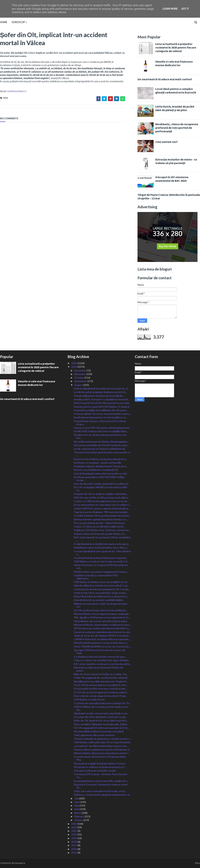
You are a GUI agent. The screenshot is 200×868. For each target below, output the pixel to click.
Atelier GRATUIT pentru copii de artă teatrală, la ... (102, 508)
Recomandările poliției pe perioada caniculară (98, 731)
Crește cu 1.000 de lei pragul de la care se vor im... (101, 501)
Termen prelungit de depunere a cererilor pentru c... (102, 739)
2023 (74, 824)
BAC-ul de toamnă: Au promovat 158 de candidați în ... (102, 539)
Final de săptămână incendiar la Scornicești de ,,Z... (102, 388)
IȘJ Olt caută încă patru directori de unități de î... (101, 610)
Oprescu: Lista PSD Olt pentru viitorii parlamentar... (102, 428)
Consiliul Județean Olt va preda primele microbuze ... (102, 516)
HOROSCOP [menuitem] (18, 22)
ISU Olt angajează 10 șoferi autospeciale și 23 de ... (102, 728)
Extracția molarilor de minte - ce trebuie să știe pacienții (176, 161)
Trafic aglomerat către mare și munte (94, 735)
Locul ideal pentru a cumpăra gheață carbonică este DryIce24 (176, 91)
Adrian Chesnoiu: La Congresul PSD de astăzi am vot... (101, 566)
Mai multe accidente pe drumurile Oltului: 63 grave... (98, 669)
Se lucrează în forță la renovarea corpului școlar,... (101, 689)
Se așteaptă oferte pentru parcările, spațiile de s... (101, 781)
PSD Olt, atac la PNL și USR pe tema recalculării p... (102, 498)
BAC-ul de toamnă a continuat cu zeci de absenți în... (103, 664)
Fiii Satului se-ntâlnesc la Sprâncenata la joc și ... (100, 767)
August (79, 385)
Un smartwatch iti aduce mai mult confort (165, 79)
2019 (74, 838)
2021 (74, 831)
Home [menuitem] (4, 22)
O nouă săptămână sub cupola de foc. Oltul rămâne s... (102, 553)
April (77, 809)
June (77, 802)
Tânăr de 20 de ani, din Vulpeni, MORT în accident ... (102, 636)
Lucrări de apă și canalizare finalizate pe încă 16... (100, 392)
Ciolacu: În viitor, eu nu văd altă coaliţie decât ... (100, 526)
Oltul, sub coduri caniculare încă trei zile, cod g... (100, 791)
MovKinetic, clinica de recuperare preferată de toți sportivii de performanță (177, 128)
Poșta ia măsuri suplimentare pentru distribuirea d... (102, 750)
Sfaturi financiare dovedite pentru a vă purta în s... (101, 596)
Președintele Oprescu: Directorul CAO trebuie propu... (100, 423)
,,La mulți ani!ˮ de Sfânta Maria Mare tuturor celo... (101, 746)
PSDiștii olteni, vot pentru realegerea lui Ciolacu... (101, 572)
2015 (74, 853)
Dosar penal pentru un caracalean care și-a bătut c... (102, 505)
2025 (74, 363)
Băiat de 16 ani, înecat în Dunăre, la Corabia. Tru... (101, 674)
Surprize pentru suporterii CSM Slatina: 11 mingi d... (102, 407)
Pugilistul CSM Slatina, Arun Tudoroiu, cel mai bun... (102, 530)
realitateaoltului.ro (17, 91)
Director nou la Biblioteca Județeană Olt (96, 470)
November (80, 374)
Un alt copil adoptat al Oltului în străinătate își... (100, 449)
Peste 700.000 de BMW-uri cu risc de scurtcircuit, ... (102, 646)
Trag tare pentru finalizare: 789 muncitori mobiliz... (101, 512)
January (79, 820)
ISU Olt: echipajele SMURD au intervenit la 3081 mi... (101, 489)
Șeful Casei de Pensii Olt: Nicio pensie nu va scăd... (102, 403)
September (81, 381)
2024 (74, 367)
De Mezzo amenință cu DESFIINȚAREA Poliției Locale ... (99, 479)
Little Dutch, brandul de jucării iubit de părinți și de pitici (175, 108)
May (77, 806)
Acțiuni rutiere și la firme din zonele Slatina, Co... (100, 534)
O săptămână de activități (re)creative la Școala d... (102, 544)
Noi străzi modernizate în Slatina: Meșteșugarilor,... (102, 442)
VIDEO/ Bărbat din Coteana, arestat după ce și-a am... (101, 708)
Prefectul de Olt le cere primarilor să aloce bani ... (101, 593)
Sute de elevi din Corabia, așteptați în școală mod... (102, 484)
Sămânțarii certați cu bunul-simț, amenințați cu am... (101, 713)
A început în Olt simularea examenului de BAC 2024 (172, 179)
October (79, 378)
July (77, 798)
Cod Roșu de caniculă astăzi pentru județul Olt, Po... (102, 703)
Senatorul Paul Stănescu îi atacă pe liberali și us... (101, 459)
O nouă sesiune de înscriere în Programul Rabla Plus (100, 758)
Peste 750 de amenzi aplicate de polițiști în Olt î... (101, 685)
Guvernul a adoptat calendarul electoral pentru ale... (102, 632)
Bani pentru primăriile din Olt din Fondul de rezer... (101, 445)
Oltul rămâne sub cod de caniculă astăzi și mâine (100, 621)
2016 (74, 849)
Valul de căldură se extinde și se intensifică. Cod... (101, 585)
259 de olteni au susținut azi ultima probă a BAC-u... (102, 628)
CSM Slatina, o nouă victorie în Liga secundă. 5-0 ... (102, 561)
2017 (74, 845)
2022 (74, 827)
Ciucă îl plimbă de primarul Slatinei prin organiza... (101, 558)
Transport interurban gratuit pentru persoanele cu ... (102, 454)
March (78, 813)
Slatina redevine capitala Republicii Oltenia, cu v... (101, 519)
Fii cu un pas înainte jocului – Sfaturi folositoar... (100, 523)
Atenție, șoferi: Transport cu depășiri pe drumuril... (102, 399)
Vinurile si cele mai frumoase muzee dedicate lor (174, 63)
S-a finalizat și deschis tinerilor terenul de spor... (100, 657)
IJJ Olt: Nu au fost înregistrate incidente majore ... (101, 692)
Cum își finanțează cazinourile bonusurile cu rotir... (101, 473)
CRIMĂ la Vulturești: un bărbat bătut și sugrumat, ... (102, 639)
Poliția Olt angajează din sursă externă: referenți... (101, 678)
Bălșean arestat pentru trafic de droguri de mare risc (101, 605)
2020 (74, 834)
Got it (185, 9)
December (80, 370)
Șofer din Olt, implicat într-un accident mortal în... (101, 720)
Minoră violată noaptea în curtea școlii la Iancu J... (101, 643)
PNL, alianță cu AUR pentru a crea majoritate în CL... (102, 617)
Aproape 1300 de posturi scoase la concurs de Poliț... (99, 652)
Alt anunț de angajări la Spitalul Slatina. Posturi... (100, 763)
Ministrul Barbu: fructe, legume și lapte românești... (102, 614)
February (79, 816)
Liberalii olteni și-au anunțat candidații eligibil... (99, 600)
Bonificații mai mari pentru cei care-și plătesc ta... (101, 417)
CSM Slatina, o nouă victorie (89, 699)
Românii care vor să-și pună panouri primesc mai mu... (100, 436)
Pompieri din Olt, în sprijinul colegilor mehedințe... (101, 494)
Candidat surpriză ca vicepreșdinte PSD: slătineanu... (96, 577)
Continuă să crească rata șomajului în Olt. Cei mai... (102, 589)
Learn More (170, 9)
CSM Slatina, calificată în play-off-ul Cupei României (102, 742)
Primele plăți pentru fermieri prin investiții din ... (100, 396)
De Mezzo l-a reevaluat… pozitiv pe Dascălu (98, 463)
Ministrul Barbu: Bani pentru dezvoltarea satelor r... (102, 753)
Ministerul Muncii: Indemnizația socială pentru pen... (102, 625)
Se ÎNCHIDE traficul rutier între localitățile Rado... (101, 431)
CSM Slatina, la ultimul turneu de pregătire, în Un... (101, 582)
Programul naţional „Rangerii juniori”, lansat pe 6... (101, 466)
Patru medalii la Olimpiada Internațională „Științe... (101, 724)
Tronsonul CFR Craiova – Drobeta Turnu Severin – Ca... (102, 776)
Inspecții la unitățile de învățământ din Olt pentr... (101, 410)
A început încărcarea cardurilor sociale (95, 771)
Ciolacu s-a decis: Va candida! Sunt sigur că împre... (102, 660)
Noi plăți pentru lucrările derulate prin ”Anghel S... (101, 681)
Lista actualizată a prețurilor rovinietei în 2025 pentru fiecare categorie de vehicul (176, 47)
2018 (74, 842)
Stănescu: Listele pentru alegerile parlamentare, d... (102, 795)
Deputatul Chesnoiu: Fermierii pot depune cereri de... (101, 786)
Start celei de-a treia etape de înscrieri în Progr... (100, 696)
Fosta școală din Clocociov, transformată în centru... (102, 414)
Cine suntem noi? (167, 142)
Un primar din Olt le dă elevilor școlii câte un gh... (100, 717)
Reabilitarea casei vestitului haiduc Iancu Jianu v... (101, 547)
